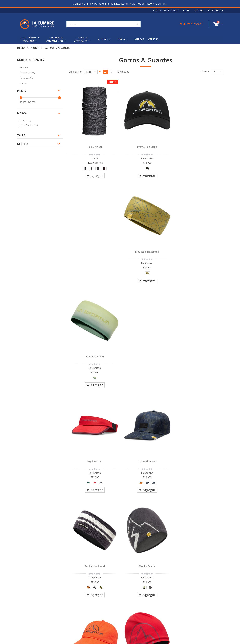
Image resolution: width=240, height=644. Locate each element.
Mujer (35, 48)
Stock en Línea (98, 620)
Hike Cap (88, 301)
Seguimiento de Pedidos (103, 609)
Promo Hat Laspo (126, 128)
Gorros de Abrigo (28, 73)
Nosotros (25, 592)
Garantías (95, 604)
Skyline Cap (204, 388)
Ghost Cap (88, 474)
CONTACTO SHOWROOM (191, 24)
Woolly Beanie (204, 215)
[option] (78, 150)
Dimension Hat (127, 215)
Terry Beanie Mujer (126, 474)
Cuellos (23, 83)
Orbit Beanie (127, 388)
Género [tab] (22, 144)
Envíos (93, 592)
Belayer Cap (88, 388)
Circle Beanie (126, 301)
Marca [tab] (22, 113)
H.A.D (27, 120)
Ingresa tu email (166, 607)
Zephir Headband (165, 215)
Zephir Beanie (165, 301)
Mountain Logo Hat (204, 301)
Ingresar (198, 10)
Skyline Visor (88, 215)
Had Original (88, 128)
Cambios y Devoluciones (103, 598)
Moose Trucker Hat (165, 388)
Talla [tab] (21, 135)
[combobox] (103, 24)
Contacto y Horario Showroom (36, 604)
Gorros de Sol (27, 78)
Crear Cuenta (216, 10)
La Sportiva (31, 125)
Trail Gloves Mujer (165, 474)
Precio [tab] (22, 91)
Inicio (21, 48)
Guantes (24, 67)
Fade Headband (204, 128)
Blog (186, 10)
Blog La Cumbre (28, 598)
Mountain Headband (165, 128)
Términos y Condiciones (103, 615)
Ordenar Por (75, 72)
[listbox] (88, 151)
